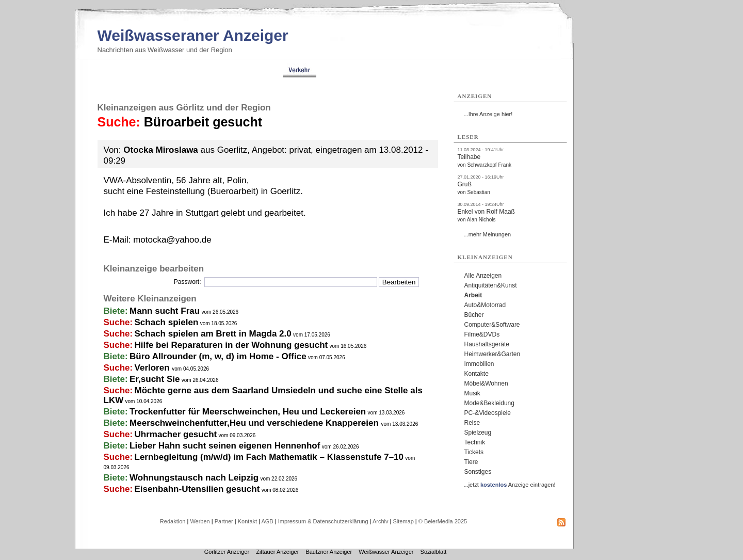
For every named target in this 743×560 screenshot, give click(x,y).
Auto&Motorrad (485, 305)
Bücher (474, 315)
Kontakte (477, 374)
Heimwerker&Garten (492, 354)
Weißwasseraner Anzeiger (193, 35)
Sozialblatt (434, 552)
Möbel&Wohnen (486, 383)
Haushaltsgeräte (487, 344)
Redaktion (173, 521)
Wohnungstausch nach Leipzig (194, 478)
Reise (472, 423)
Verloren (154, 368)
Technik (475, 442)
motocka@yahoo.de (172, 240)
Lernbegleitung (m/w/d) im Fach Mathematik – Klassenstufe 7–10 (269, 457)
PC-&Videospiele (488, 413)
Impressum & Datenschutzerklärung (323, 521)
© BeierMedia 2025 (443, 521)
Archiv (381, 521)
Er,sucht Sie (155, 379)
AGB (267, 521)
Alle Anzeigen (483, 276)
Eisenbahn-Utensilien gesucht (197, 489)
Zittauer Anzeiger (277, 552)
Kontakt (247, 521)
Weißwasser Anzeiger (386, 552)
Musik (472, 393)
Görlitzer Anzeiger (227, 552)
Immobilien (479, 364)
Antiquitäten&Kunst (491, 285)
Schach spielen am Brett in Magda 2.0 (213, 334)
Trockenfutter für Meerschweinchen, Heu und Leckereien (248, 412)
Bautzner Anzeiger (329, 552)
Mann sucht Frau (165, 311)
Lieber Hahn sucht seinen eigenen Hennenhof (225, 446)
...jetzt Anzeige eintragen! (510, 485)
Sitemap (403, 521)
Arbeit (473, 295)
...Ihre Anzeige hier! (488, 114)
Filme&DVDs (482, 334)
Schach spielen (167, 322)
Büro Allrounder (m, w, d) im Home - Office (218, 356)
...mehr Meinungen (488, 234)
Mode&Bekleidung (489, 403)
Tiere (471, 462)
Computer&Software (492, 325)
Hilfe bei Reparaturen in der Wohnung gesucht (231, 345)
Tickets (474, 452)
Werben (200, 521)
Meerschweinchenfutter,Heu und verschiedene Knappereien (255, 423)
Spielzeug (478, 433)
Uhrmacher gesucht (176, 434)
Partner (224, 521)
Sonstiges (478, 472)
